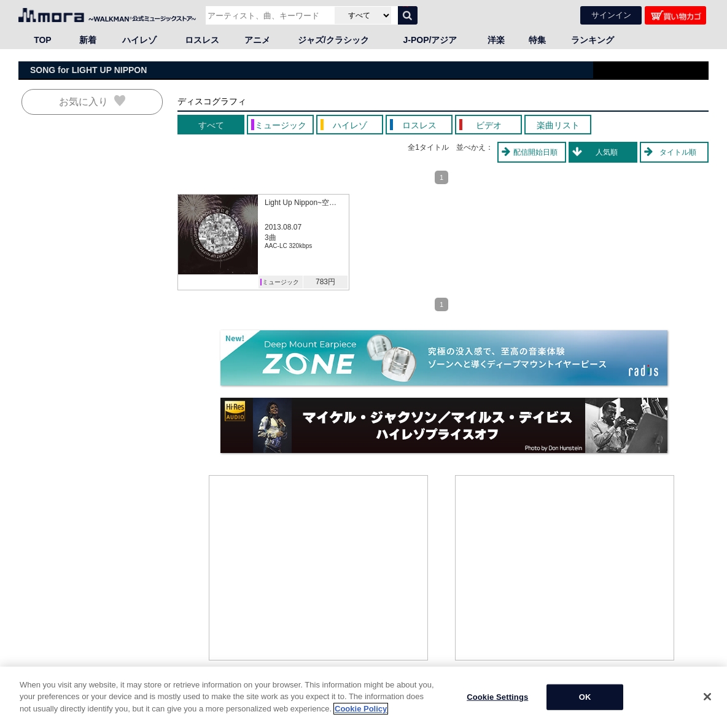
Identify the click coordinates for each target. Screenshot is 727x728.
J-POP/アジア (430, 40)
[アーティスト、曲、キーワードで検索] (269, 15)
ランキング (593, 40)
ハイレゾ (139, 40)
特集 (537, 40)
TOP (43, 40)
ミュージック (281, 282)
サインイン (611, 15)
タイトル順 (678, 152)
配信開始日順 (535, 152)
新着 (88, 40)
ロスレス (202, 40)
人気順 (607, 152)
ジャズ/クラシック (333, 40)
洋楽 (496, 40)
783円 (325, 282)
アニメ (257, 40)
